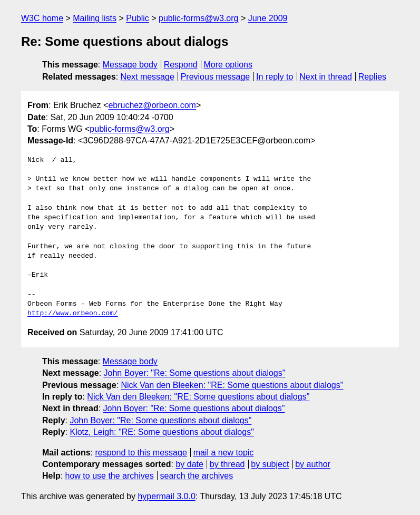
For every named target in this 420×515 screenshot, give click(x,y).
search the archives (197, 476)
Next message (148, 77)
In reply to (275, 77)
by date (189, 464)
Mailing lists (95, 18)
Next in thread (326, 77)
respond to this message (141, 453)
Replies (372, 77)
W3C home (42, 18)
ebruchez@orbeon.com (152, 105)
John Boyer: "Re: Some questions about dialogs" (195, 373)
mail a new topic (224, 453)
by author (313, 464)
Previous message (216, 77)
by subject (270, 464)
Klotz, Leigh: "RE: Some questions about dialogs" (162, 432)
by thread (227, 464)
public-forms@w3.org (198, 18)
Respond (181, 65)
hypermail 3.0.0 (166, 496)
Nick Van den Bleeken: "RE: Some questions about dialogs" (232, 385)
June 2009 (268, 18)
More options (228, 65)
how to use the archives (110, 476)
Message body (130, 65)
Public (138, 18)
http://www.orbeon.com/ (73, 314)
